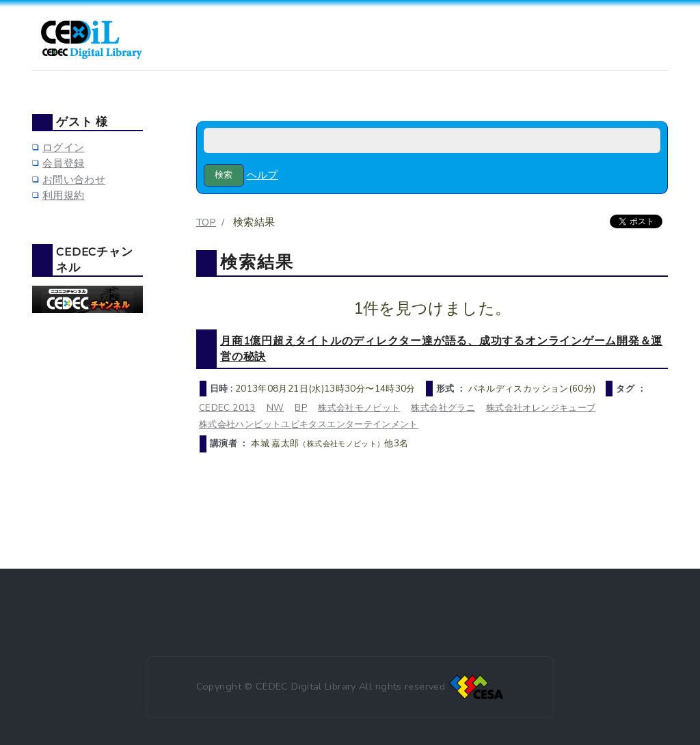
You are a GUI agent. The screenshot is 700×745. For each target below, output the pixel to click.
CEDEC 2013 (227, 408)
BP (301, 408)
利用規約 (63, 195)
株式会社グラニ (443, 408)
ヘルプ (262, 175)
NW (275, 408)
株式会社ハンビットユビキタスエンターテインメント (309, 424)
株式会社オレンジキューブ (541, 408)
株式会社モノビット (359, 408)
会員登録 (63, 163)
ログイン (63, 148)
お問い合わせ (74, 180)
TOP (206, 222)
